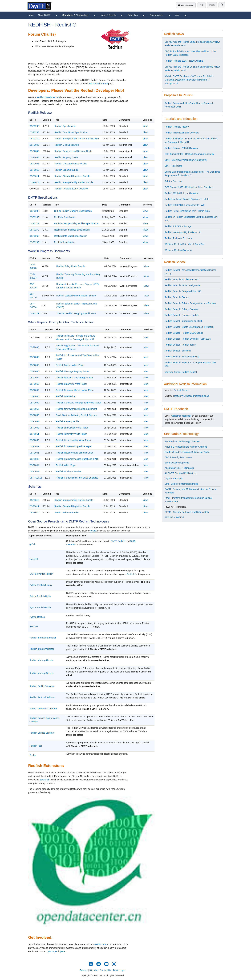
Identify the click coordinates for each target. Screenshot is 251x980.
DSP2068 (34, 357)
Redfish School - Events (176, 297)
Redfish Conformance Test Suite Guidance (77, 478)
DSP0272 (34, 139)
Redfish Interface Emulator (43, 638)
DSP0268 (34, 132)
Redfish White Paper (66, 465)
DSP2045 (34, 459)
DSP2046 (34, 151)
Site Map (94, 970)
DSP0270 (34, 230)
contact (93, 531)
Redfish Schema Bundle (66, 170)
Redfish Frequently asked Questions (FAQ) (77, 459)
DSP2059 (34, 403)
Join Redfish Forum (98, 84)
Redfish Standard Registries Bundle (72, 176)
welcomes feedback (181, 416)
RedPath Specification (65, 217)
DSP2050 (34, 440)
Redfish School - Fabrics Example (181, 309)
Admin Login (119, 970)
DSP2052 (34, 428)
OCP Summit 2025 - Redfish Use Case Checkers (189, 187)
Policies (84, 970)
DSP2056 (34, 409)
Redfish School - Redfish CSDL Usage (184, 333)
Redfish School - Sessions (178, 351)
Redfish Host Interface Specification (72, 230)
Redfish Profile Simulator (42, 686)
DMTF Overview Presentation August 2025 (186, 160)
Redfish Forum (102, 944)
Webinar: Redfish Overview (178, 250)
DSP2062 (34, 390)
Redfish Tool (36, 746)
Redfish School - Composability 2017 (183, 291)
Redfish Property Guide (66, 157)
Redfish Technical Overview (178, 238)
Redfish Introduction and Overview (182, 133)
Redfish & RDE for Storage (178, 226)
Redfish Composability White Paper (73, 440)
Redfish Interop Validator (42, 649)
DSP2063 (34, 384)
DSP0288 (34, 211)
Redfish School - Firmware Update (182, 315)
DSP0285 (34, 217)
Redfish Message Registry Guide (71, 164)
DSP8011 (34, 176)
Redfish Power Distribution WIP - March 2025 (187, 211)
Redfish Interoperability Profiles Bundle (74, 182)
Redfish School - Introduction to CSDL (184, 321)
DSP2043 (34, 145)
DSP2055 (34, 415)
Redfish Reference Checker (43, 709)
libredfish (34, 559)
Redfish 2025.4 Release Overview (182, 193)
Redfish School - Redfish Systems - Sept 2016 (188, 339)
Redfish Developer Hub (48, 97)
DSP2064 (34, 378)
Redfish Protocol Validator (42, 697)
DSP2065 (34, 164)
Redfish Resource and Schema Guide (73, 151)
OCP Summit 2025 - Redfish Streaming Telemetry (189, 154)
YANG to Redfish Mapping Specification (76, 313)
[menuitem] (31, 15)
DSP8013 (34, 182)
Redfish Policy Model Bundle (71, 266)
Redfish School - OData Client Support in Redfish (189, 327)
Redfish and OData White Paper (72, 428)
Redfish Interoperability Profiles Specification (77, 139)
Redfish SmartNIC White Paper (71, 384)
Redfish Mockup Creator (42, 660)
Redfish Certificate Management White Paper (78, 403)
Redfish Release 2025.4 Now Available (184, 61)
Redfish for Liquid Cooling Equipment (74, 378)
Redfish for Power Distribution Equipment (76, 409)
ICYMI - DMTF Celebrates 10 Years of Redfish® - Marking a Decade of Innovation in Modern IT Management (189, 80)
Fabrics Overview (173, 181)
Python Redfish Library (41, 585)
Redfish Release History (177, 127)
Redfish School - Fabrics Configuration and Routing (190, 303)
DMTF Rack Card (173, 166)
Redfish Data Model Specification (71, 132)
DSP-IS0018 (36, 478)
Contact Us (105, 970)
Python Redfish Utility (40, 596)
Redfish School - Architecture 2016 (182, 279)
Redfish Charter (182, 390)
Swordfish (45, 780)
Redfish (131, 574)
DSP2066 (34, 365)
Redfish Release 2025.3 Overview (182, 148)
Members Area (186, 5)
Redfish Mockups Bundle (67, 145)
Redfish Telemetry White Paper (71, 434)
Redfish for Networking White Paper (74, 446)
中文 (202, 5)
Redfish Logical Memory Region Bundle (76, 296)
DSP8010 (34, 170)
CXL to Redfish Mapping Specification (73, 211)
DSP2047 (34, 446)
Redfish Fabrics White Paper (70, 365)
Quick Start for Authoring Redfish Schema (77, 415)
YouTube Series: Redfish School (181, 372)
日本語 (212, 5)
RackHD (34, 626)
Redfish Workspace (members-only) (191, 396)
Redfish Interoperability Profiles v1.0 (182, 232)
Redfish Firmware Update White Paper (75, 390)
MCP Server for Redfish (41, 574)
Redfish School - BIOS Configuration (183, 285)
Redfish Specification (65, 126)
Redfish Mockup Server (41, 673)
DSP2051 (34, 434)
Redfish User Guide (66, 396)
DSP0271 (34, 313)
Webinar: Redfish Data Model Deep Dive (185, 244)
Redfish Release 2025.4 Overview (71, 189)
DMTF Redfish (118, 541)
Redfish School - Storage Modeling (182, 357)
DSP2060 (34, 396)
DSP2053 (34, 157)
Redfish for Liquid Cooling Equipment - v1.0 (186, 199)
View (145, 126)
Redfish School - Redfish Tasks (180, 345)
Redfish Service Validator (42, 733)
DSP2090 (34, 347)
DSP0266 (34, 126)
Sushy (33, 755)
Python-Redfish (37, 617)
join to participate (56, 951)
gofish (32, 544)
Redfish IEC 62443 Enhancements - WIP (185, 205)
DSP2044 (34, 465)
